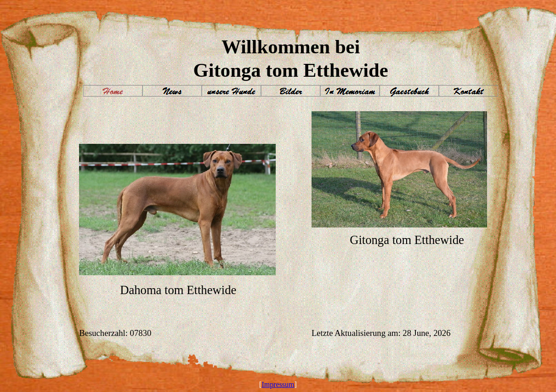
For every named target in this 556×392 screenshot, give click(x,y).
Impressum (278, 384)
